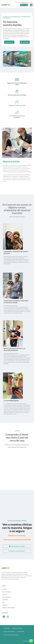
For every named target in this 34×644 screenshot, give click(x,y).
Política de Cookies (17, 628)
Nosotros (5, 600)
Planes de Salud (7, 592)
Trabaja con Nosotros (9, 608)
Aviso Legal (7, 628)
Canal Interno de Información (11, 635)
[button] (31, 5)
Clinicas (4, 589)
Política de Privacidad (9, 631)
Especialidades (6, 597)
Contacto (5, 605)
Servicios (5, 595)
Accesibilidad (21, 631)
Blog (3, 602)
